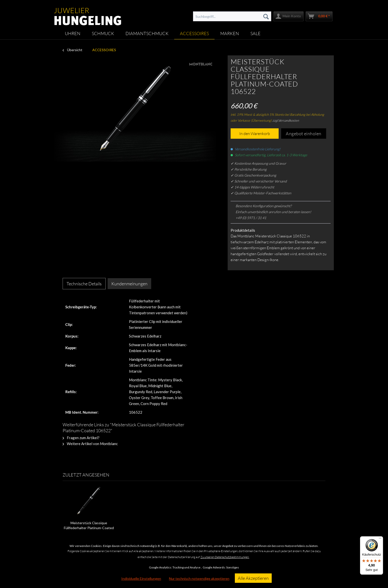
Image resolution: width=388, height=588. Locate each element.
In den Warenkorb (255, 134)
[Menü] (380, 539)
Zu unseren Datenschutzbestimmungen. (225, 557)
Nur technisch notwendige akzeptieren (199, 578)
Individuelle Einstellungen (141, 578)
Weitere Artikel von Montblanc (90, 444)
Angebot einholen (304, 134)
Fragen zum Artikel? (81, 438)
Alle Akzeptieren (253, 578)
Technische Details (84, 284)
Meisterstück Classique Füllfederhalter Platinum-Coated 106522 (89, 526)
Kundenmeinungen (129, 284)
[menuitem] (232, 16)
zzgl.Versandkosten (286, 120)
